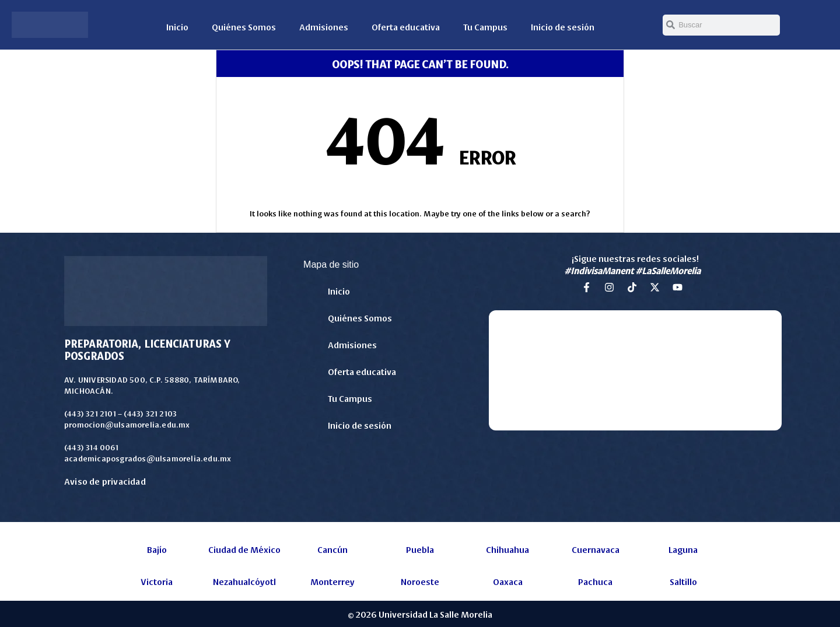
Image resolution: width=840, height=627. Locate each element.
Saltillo (683, 581)
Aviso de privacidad (105, 481)
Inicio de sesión (563, 27)
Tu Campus (485, 27)
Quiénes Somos (244, 27)
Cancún (332, 549)
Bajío (157, 549)
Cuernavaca (596, 549)
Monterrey (332, 581)
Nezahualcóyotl (244, 581)
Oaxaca (508, 581)
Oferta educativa (406, 27)
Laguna (683, 549)
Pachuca (595, 581)
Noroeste (420, 581)
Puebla (420, 549)
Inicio (177, 27)
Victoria (157, 581)
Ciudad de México (244, 549)
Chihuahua (508, 549)
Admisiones (324, 27)
